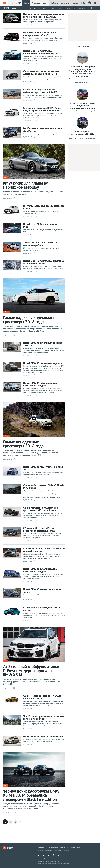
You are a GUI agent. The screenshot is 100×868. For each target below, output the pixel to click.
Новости (26, 3)
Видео (44, 3)
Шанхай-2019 (54, 847)
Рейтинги (6, 312)
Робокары (55, 3)
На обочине (84, 3)
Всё (30, 8)
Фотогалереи (36, 3)
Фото (40, 8)
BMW (53, 8)
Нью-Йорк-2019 (16, 3)
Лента (35, 8)
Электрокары (65, 3)
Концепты (75, 3)
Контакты (40, 859)
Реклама (46, 859)
